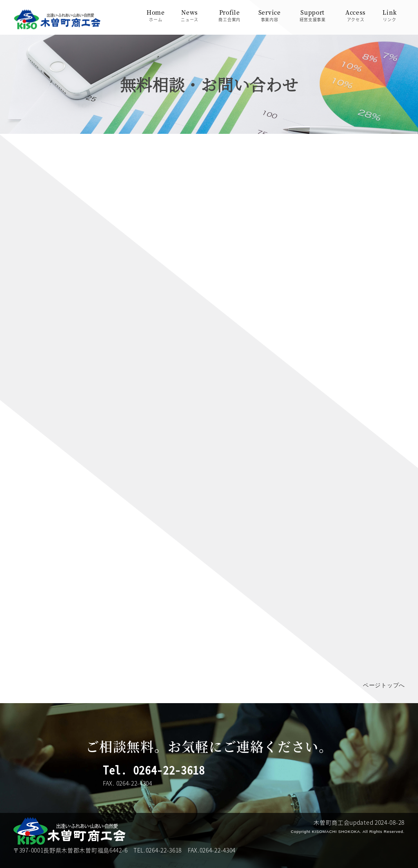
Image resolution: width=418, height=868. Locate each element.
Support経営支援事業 (313, 16)
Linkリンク (389, 16)
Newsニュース (190, 16)
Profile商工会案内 (229, 16)
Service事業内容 (270, 16)
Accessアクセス (356, 16)
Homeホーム (156, 16)
